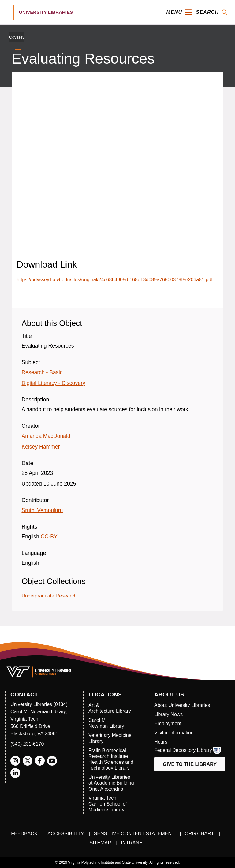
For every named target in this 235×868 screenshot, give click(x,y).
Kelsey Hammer (41, 447)
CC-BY (49, 537)
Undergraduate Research (49, 596)
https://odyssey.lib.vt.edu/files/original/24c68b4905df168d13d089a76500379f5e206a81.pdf (114, 280)
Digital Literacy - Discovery (53, 383)
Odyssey (17, 37)
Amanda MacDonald (46, 436)
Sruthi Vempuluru (42, 510)
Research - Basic (42, 372)
